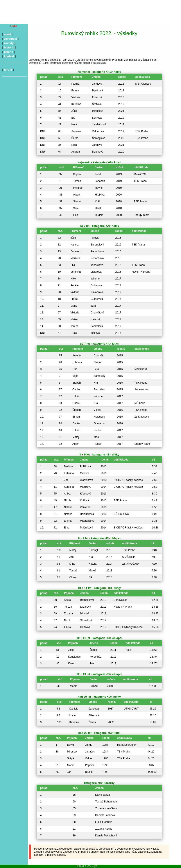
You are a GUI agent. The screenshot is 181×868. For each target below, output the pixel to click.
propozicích (99, 63)
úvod (7, 34)
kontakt (9, 56)
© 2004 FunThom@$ (87, 866)
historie (9, 47)
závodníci (10, 39)
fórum (8, 70)
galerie (9, 52)
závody (9, 43)
